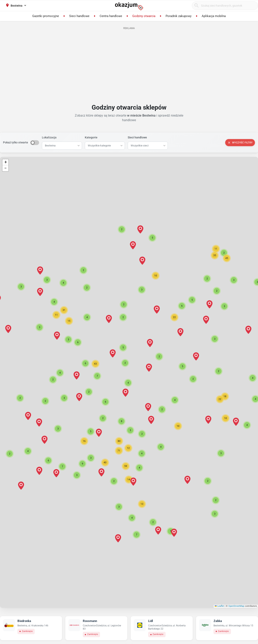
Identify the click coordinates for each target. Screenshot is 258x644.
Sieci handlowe (137, 137)
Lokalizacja (49, 137)
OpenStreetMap (236, 606)
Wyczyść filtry (240, 143)
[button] (128, 383)
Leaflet (220, 606)
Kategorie (91, 137)
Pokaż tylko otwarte (16, 142)
